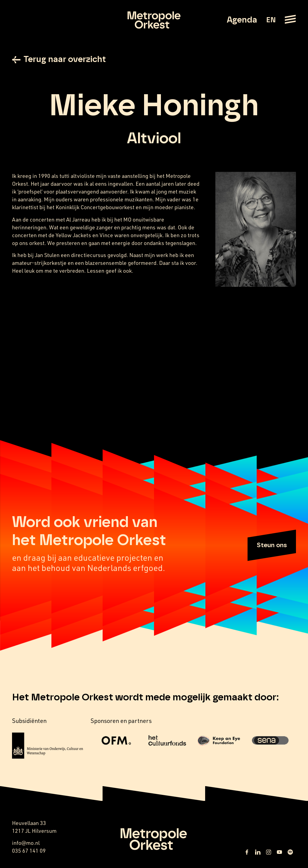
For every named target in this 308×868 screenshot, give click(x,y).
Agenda (242, 20)
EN (271, 20)
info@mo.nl (26, 843)
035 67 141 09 (29, 851)
